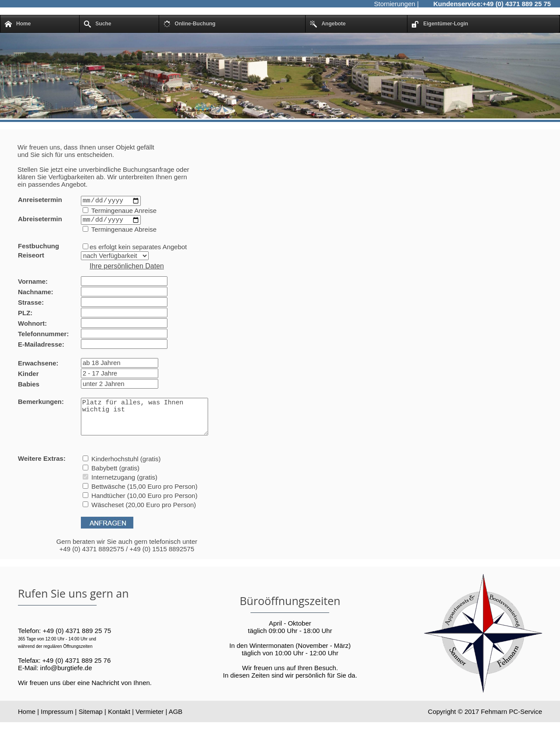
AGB (176, 723)
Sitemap (91, 723)
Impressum (57, 723)
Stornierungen (395, 4)
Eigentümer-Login (440, 24)
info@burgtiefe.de (66, 679)
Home (18, 24)
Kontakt (119, 723)
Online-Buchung (190, 24)
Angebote (328, 24)
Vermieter (150, 723)
